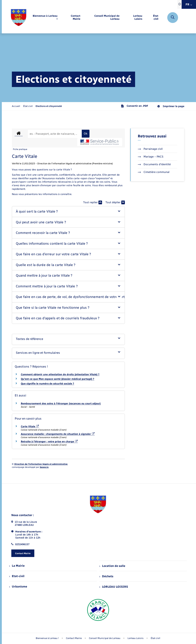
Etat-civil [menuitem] (17, 576)
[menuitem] (45, 18)
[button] (68, 212)
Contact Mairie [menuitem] (74, 638)
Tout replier (93, 202)
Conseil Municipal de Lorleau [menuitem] (105, 638)
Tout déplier (115, 202)
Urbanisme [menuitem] (18, 587)
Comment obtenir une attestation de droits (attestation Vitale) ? (60, 374)
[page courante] (49, 106)
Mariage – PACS (151, 157)
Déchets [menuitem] (106, 576)
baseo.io (44, 467)
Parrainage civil (150, 149)
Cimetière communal (154, 172)
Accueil (16, 106)
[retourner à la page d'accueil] (19, 18)
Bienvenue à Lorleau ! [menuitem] (47, 638)
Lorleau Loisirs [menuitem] (136, 638)
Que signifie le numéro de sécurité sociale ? (47, 384)
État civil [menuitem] (155, 638)
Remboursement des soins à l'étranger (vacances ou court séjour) (61, 404)
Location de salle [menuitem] (112, 566)
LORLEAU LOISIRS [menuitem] (114, 587)
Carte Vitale (30, 426)
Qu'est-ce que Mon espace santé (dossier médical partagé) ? (57, 379)
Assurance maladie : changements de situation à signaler (58, 434)
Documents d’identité (154, 164)
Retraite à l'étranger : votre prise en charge (49, 442)
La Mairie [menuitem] (17, 566)
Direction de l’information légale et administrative (41, 464)
